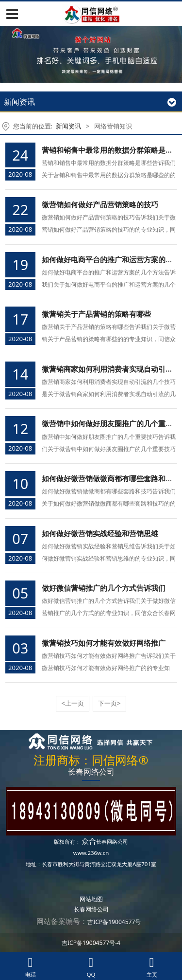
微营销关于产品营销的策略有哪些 (96, 314)
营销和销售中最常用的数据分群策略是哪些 (111, 150)
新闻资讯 (68, 126)
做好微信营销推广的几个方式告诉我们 (104, 588)
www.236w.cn (91, 853)
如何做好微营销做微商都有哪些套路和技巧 (111, 478)
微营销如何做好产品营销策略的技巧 (100, 204)
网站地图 (91, 899)
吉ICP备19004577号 (114, 922)
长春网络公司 (112, 842)
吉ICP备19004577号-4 (91, 943)
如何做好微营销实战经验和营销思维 (100, 533)
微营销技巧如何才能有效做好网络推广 (104, 643)
